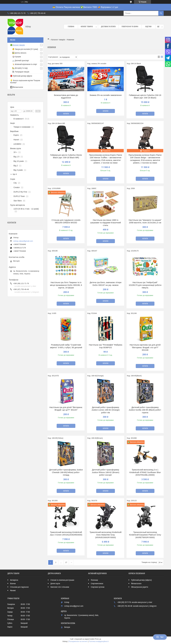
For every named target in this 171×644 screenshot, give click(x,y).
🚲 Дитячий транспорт (21, 61)
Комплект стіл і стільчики (60, 587)
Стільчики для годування (19, 587)
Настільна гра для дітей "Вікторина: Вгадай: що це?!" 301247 (66, 409)
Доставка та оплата (108, 27)
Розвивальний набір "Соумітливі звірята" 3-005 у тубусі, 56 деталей (66, 346)
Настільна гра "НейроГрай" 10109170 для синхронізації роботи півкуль (145, 285)
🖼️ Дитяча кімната (19, 53)
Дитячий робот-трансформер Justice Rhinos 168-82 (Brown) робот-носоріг (105, 472)
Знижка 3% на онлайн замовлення (106, 95)
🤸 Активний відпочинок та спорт (25, 64)
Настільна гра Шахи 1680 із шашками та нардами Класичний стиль (106, 223)
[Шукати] (161, 13)
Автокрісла (14, 580)
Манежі (13, 591)
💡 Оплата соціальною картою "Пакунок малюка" (25, 82)
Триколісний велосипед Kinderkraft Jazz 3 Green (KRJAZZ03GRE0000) (66, 533)
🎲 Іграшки (16, 57)
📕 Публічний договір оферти (21, 76)
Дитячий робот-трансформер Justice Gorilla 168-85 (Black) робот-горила (145, 410)
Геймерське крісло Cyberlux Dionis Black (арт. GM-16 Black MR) (66, 156)
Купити (66, 114)
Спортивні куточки (98, 587)
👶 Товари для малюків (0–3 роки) (25, 49)
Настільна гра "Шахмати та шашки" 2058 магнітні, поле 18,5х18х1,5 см (145, 221)
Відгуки (148, 27)
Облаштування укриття (140, 587)
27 (66, 562)
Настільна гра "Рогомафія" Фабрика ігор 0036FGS (105, 346)
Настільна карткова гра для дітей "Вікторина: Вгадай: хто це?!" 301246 (145, 347)
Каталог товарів (87, 27)
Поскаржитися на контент (78, 641)
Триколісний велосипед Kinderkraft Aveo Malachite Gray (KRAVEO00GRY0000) (105, 535)
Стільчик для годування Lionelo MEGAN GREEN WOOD (66, 221)
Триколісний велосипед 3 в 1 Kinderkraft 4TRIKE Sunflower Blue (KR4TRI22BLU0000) (145, 472)
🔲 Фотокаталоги (17, 87)
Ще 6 (15, 174)
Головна (71, 27)
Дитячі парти (55, 584)
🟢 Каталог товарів (17, 45)
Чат (160, 637)
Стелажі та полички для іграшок (62, 580)
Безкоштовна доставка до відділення (66, 96)
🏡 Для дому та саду (20, 68)
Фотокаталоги (136, 584)
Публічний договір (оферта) (141, 580)
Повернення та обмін (130, 27)
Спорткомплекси (97, 584)
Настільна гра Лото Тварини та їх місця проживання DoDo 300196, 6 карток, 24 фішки (66, 285)
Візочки (13, 584)
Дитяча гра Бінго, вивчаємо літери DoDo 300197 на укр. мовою (106, 284)
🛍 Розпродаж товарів (21, 72)
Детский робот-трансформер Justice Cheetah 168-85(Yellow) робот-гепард (66, 472)
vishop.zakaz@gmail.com (23, 241)
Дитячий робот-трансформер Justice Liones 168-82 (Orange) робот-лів (106, 410)
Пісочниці (94, 580)
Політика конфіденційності (99, 641)
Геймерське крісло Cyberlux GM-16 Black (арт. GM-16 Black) (145, 96)
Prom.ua (98, 639)
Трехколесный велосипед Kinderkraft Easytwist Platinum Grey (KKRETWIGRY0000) (145, 535)
